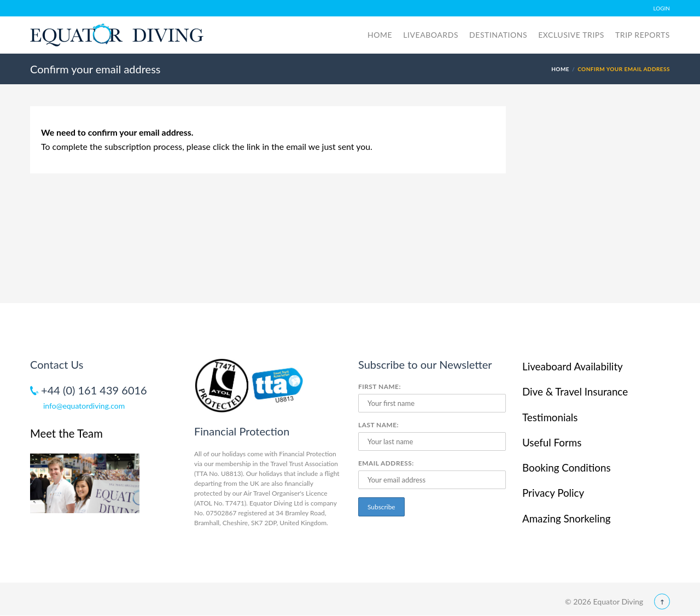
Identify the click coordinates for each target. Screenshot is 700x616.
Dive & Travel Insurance (575, 391)
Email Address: (386, 463)
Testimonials (550, 417)
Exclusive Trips (571, 35)
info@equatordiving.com (84, 406)
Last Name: (378, 425)
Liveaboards (431, 35)
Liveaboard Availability (573, 366)
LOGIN (662, 8)
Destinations (498, 35)
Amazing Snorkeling (566, 518)
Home (380, 35)
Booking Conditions (567, 467)
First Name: (380, 387)
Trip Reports (643, 35)
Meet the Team (66, 433)
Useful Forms (552, 442)
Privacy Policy (553, 493)
